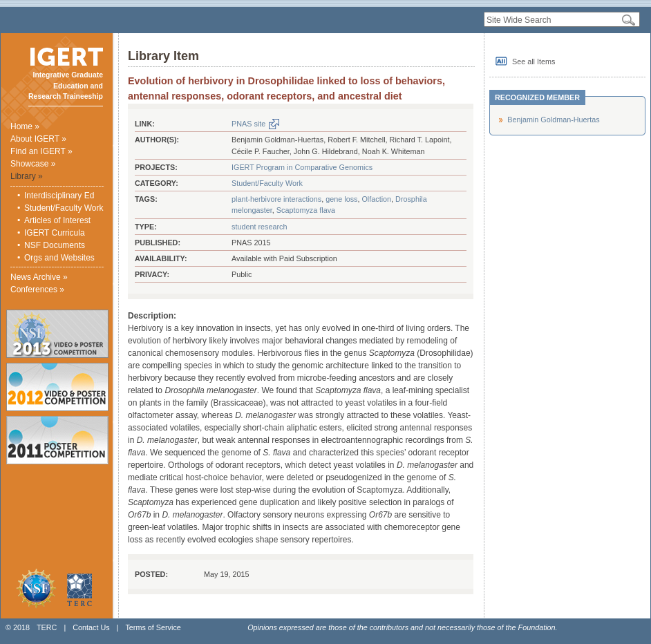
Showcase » (33, 164)
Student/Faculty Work (64, 208)
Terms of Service (153, 627)
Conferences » (37, 290)
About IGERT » (38, 139)
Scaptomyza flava (306, 210)
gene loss (341, 199)
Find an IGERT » (41, 151)
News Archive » (39, 277)
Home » (25, 126)
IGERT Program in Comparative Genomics (302, 167)
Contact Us (91, 627)
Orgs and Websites (59, 258)
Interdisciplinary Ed (59, 196)
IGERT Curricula (55, 233)
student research (259, 227)
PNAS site (248, 124)
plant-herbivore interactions (276, 199)
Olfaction (376, 199)
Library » (27, 176)
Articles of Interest (57, 220)
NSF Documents (55, 245)
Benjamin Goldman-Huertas (553, 120)
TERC (47, 627)
